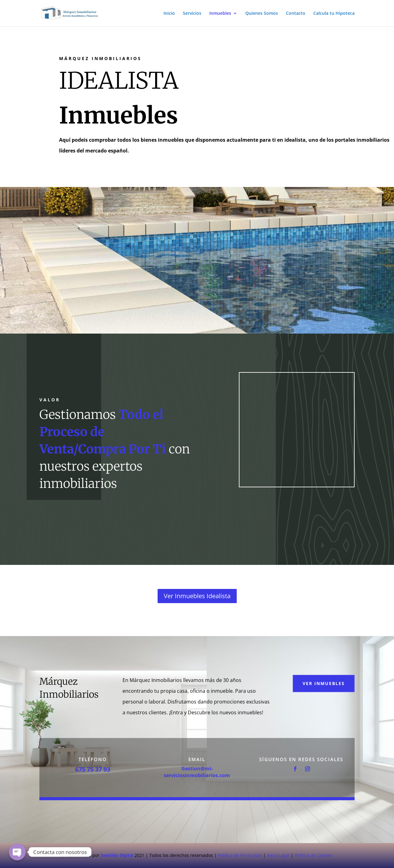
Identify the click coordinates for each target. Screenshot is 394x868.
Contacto (296, 14)
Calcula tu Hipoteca (334, 14)
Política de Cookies (314, 855)
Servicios (192, 14)
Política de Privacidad (240, 855)
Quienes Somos (262, 14)
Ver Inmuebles (324, 683)
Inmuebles (220, 14)
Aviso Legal (278, 855)
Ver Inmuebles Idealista (197, 596)
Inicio (169, 14)
